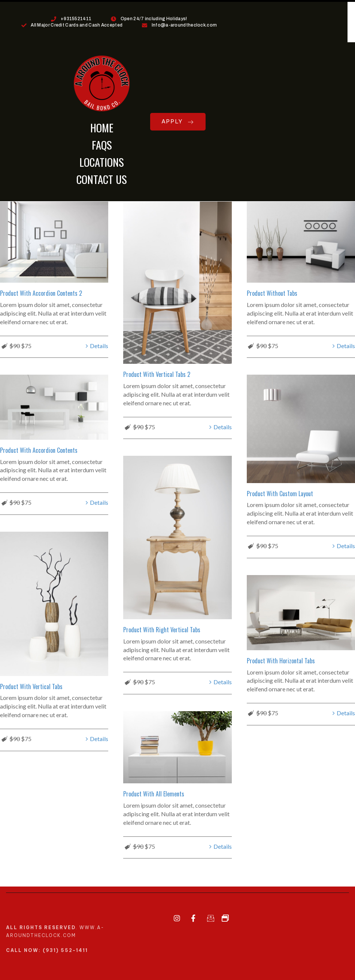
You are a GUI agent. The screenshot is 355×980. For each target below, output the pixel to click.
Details (99, 346)
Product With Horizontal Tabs (281, 658)
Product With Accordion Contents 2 (41, 293)
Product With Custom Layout (280, 492)
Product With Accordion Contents (39, 449)
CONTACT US (102, 179)
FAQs (102, 145)
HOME (102, 127)
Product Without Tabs (272, 293)
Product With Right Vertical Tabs (162, 628)
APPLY (178, 121)
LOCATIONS (102, 162)
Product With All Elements (154, 790)
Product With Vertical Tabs (31, 685)
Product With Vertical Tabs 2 (157, 374)
